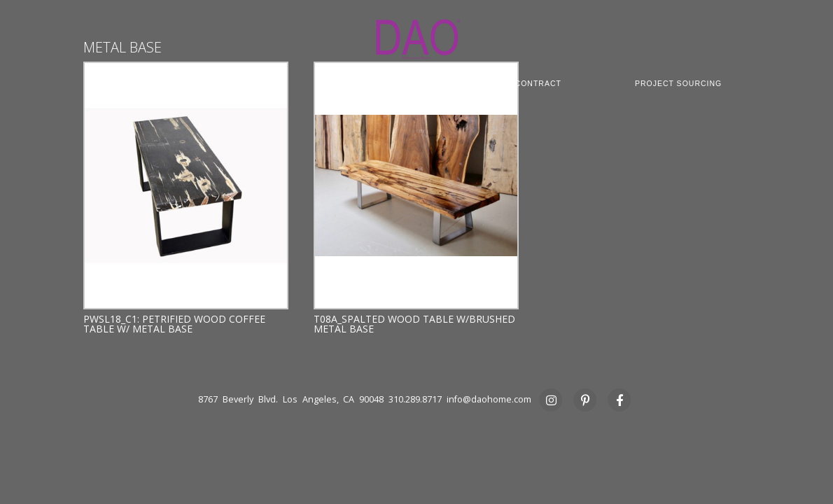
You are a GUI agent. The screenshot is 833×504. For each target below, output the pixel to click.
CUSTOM (364, 83)
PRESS (487, 93)
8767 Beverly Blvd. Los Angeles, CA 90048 (291, 399)
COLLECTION (245, 83)
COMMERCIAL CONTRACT (509, 83)
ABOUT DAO (121, 83)
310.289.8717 (415, 399)
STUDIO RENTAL (365, 93)
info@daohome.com (489, 399)
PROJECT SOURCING (678, 83)
